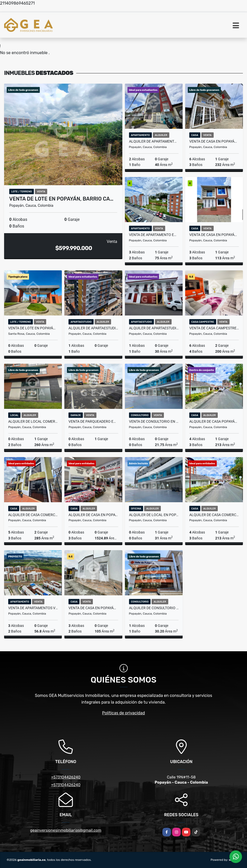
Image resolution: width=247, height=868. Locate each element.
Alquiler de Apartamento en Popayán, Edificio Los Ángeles (154, 141)
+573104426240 (66, 777)
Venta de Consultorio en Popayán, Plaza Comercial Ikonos (154, 421)
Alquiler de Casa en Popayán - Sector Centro (93, 515)
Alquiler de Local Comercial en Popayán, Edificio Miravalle (33, 421)
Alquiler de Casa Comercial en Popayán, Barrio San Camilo (33, 515)
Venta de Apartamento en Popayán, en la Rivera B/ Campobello (154, 235)
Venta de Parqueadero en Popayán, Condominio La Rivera (93, 421)
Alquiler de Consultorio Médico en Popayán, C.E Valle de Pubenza (154, 608)
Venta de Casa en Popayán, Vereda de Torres (214, 141)
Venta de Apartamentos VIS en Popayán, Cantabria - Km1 (33, 608)
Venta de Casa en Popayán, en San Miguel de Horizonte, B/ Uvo (214, 235)
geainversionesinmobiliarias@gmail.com (66, 830)
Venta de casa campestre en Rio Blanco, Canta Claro (214, 328)
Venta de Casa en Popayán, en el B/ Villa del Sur (93, 608)
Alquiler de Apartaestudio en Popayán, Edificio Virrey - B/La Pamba (154, 328)
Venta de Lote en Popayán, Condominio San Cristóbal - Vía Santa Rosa (33, 328)
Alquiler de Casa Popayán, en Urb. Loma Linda (214, 421)
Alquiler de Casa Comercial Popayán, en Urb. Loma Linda (214, 515)
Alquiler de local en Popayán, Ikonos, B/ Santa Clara (154, 515)
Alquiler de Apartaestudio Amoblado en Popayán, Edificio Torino (93, 328)
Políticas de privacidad (123, 713)
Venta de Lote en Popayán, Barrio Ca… (61, 199)
